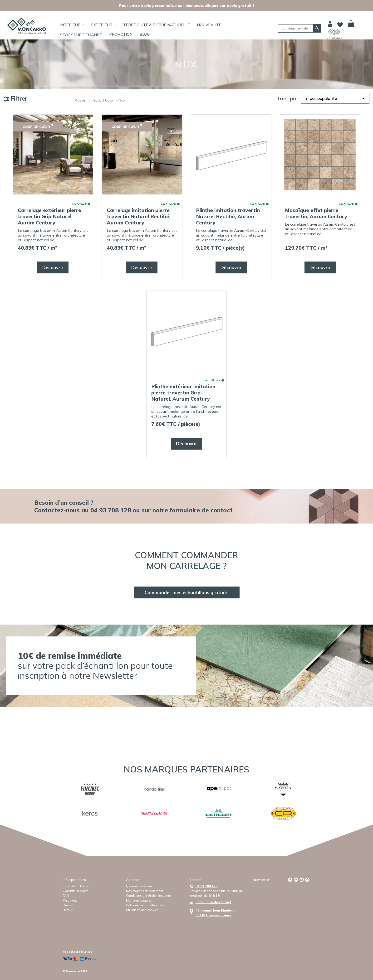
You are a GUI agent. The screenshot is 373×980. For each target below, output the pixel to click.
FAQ (66, 896)
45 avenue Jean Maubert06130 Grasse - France (215, 913)
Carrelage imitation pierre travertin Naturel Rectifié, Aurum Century (139, 216)
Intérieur (72, 25)
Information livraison (78, 886)
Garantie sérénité (76, 891)
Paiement (70, 900)
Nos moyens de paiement (145, 891)
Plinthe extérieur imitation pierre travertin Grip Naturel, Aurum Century (183, 393)
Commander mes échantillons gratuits (187, 592)
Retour (68, 910)
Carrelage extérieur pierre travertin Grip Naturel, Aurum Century (49, 216)
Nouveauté (209, 25)
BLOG (145, 34)
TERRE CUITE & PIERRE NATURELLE (157, 25)
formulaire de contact (201, 510)
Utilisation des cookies (142, 910)
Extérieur (104, 25)
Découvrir (53, 267)
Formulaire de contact (213, 902)
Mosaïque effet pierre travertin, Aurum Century (316, 213)
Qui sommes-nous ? (140, 886)
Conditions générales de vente (149, 896)
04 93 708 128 (206, 886)
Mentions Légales (139, 900)
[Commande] (335, 98)
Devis (67, 905)
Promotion (121, 34)
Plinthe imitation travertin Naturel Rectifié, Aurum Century (228, 216)
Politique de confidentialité (145, 905)
